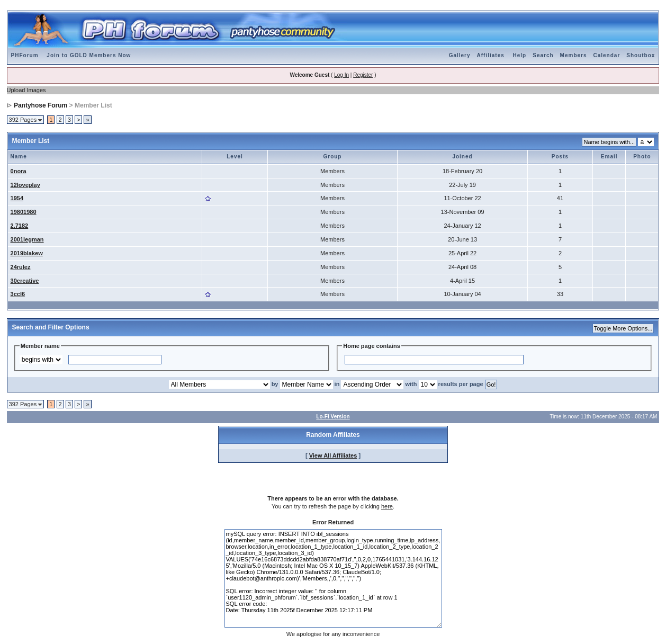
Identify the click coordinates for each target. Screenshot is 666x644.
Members (574, 55)
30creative (25, 281)
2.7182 (20, 226)
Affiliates (491, 55)
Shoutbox (641, 55)
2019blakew (27, 253)
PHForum (25, 55)
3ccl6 (18, 294)
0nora (19, 171)
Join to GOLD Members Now (89, 55)
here (387, 506)
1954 (17, 198)
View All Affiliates (333, 455)
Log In (341, 75)
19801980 (24, 212)
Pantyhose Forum (40, 105)
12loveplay (25, 185)
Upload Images (26, 90)
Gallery (460, 55)
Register (363, 75)
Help (520, 55)
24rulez (21, 267)
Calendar (607, 55)
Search (543, 55)
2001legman (27, 239)
